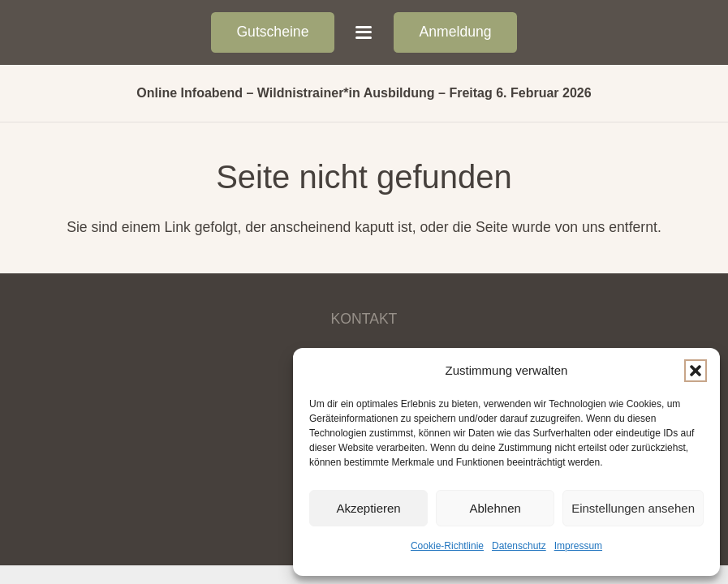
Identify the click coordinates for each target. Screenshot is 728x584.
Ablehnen (495, 508)
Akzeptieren (368, 508)
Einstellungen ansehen (633, 508)
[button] (696, 371)
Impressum (578, 546)
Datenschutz (519, 546)
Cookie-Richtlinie (447, 546)
